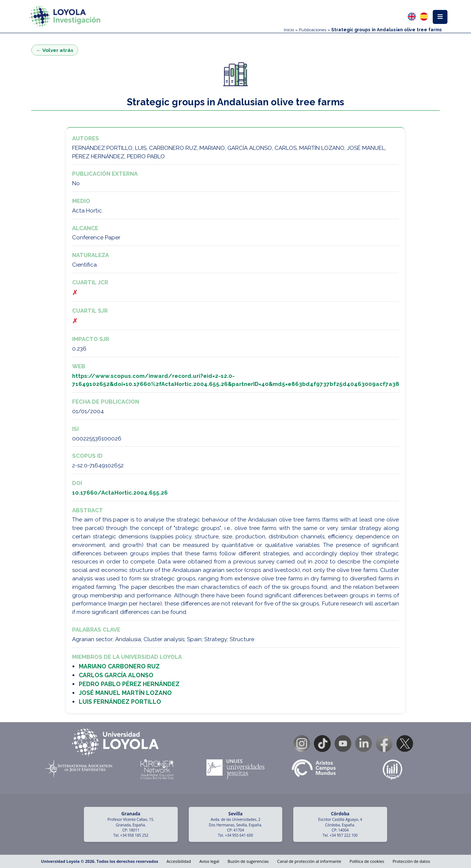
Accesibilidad (179, 861)
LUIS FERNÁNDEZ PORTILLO (120, 702)
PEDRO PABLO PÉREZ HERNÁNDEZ (129, 684)
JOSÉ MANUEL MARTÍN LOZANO (125, 693)
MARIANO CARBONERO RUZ (119, 666)
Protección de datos (411, 861)
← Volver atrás (55, 50)
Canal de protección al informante (309, 861)
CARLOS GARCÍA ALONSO (116, 675)
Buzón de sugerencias (248, 861)
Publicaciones (313, 30)
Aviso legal (209, 861)
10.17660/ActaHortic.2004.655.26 (120, 493)
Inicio (289, 30)
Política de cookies (367, 861)
